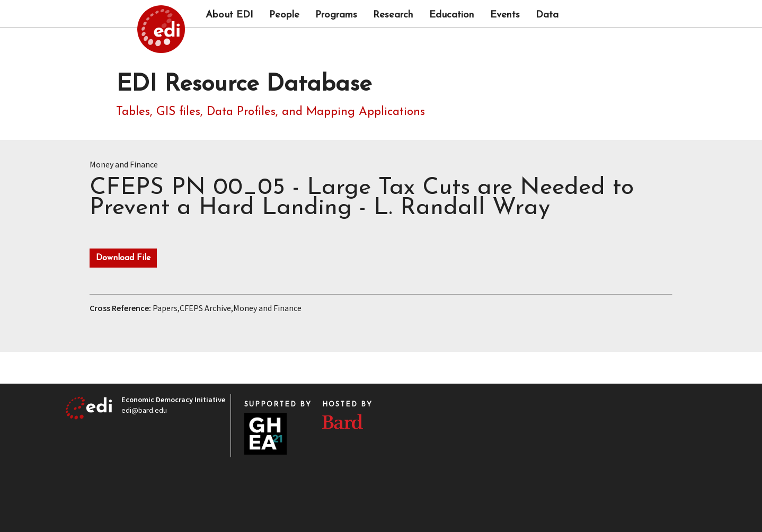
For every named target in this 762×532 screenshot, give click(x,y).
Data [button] (547, 15)
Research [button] (393, 15)
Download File (123, 258)
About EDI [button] (229, 15)
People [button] (284, 15)
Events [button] (505, 15)
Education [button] (452, 15)
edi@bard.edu (144, 410)
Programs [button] (336, 15)
